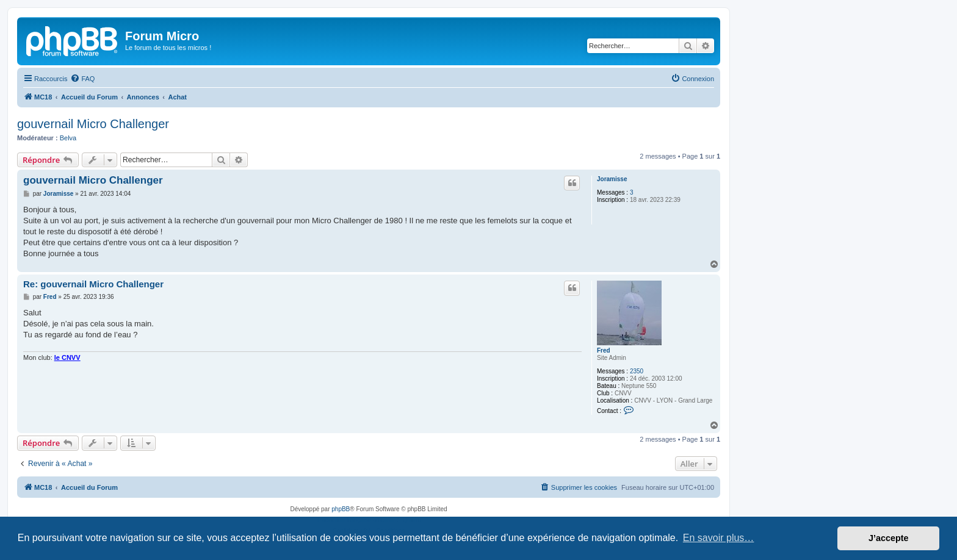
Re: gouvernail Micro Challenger (93, 284)
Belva (68, 138)
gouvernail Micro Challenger (93, 124)
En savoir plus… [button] (719, 538)
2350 (637, 371)
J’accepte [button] (889, 538)
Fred (604, 350)
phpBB (341, 509)
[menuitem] (82, 79)
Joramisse (612, 179)
